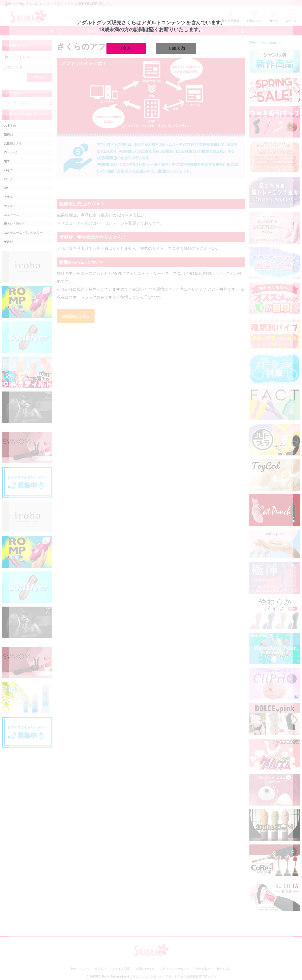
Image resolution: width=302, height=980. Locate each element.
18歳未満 (176, 48)
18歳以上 (126, 48)
